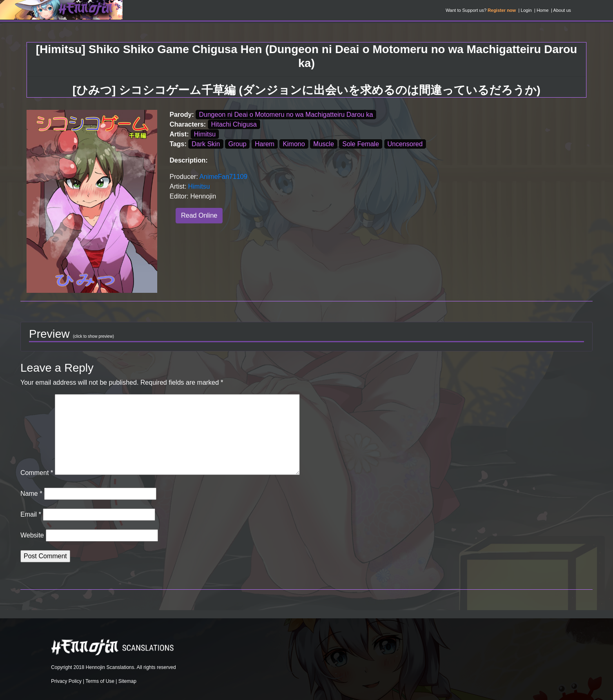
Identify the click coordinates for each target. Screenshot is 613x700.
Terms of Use (100, 681)
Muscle (324, 144)
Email (31, 514)
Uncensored (405, 144)
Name (31, 494)
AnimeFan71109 (223, 177)
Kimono (294, 144)
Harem (265, 144)
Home (543, 10)
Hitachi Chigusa (234, 124)
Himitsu (205, 134)
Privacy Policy (66, 681)
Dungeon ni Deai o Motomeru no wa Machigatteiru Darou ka (286, 115)
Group (237, 144)
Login (526, 10)
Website (32, 535)
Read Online (199, 215)
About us (562, 10)
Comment (37, 473)
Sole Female (361, 144)
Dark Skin (206, 144)
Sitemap (127, 681)
